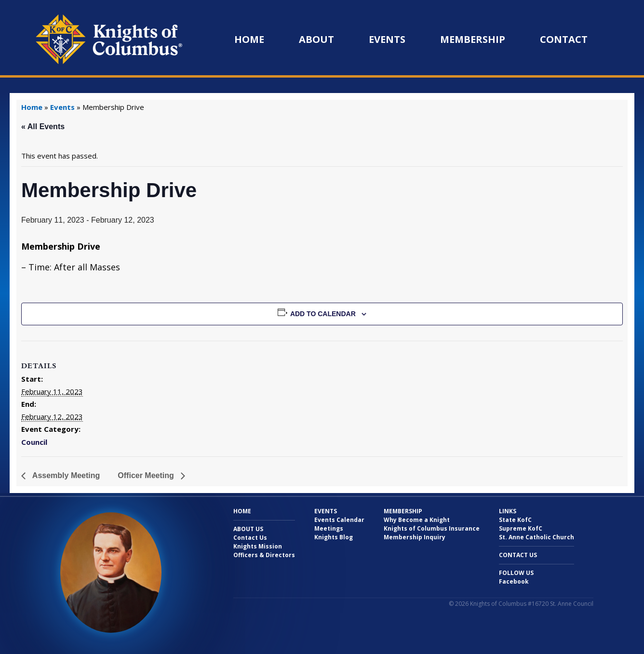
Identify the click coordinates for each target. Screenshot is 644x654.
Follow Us (516, 573)
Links (508, 511)
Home (249, 39)
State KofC (515, 520)
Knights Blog (334, 537)
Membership (473, 39)
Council (34, 442)
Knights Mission (258, 546)
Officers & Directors (264, 555)
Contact (564, 39)
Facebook (514, 581)
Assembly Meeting (65, 475)
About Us (248, 529)
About (316, 39)
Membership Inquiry (415, 537)
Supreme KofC (521, 528)
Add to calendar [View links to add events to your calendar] (323, 314)
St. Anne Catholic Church (537, 537)
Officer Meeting (147, 475)
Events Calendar (339, 520)
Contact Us (250, 538)
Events (387, 39)
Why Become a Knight (417, 520)
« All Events (43, 127)
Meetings (329, 528)
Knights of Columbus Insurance (432, 528)
